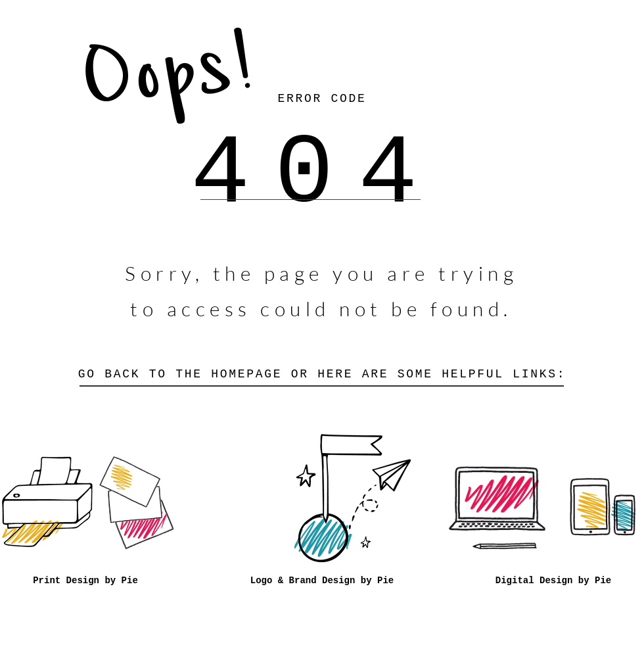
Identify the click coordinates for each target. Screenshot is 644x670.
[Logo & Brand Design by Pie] (322, 581)
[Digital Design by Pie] (553, 581)
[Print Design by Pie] (85, 581)
